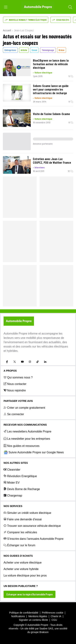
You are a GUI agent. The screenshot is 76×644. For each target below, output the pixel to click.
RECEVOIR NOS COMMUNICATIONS (25, 425)
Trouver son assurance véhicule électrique (32, 526)
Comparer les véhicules (20, 532)
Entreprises (10, 50)
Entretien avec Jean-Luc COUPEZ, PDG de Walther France (52, 161)
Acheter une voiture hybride (21, 569)
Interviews (40, 167)
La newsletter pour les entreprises (27, 439)
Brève (62, 50)
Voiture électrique (43, 72)
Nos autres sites (16, 463)
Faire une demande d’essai (23, 519)
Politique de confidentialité (24, 613)
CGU (54, 620)
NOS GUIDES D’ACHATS (18, 556)
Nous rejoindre (15, 390)
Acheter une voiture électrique (23, 563)
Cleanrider (12, 470)
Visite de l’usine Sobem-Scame (51, 114)
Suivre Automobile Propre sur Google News (34, 452)
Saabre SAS (46, 629)
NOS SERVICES (13, 506)
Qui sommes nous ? (18, 377)
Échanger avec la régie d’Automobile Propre (30, 594)
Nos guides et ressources (22, 446)
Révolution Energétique (20, 476)
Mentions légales (38, 616)
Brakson (44, 632)
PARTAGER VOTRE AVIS (18, 401)
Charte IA (56, 616)
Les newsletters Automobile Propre (27, 431)
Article (24, 50)
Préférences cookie (53, 613)
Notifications (18, 616)
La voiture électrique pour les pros (25, 575)
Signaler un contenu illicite (34, 620)
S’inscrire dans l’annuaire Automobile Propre (34, 539)
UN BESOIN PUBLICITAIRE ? (21, 586)
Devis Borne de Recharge (22, 489)
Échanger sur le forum (19, 545)
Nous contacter (15, 384)
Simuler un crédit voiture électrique (27, 513)
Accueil (7, 30)
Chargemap (13, 495)
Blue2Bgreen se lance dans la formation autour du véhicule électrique (51, 64)
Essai (34, 50)
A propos (10, 371)
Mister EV (12, 483)
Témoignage (48, 50)
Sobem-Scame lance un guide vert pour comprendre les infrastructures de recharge (51, 89)
